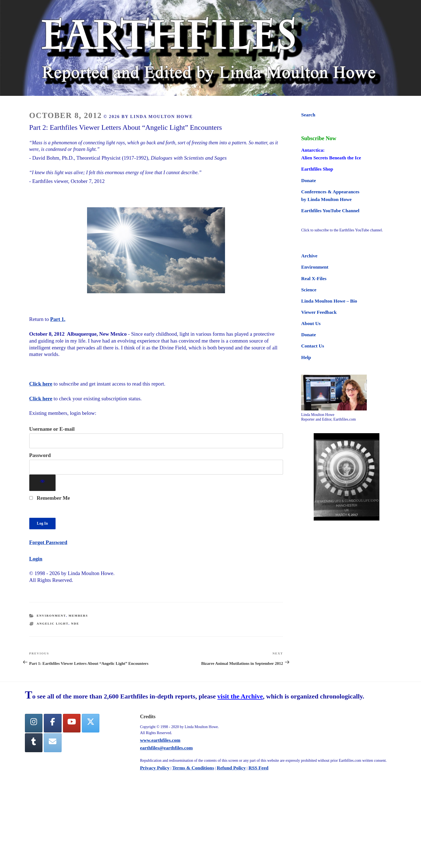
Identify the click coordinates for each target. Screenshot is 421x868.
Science (309, 290)
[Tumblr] (34, 743)
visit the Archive (240, 696)
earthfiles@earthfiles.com (166, 748)
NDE (75, 623)
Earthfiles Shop (317, 169)
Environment (51, 616)
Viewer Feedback (319, 312)
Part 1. (58, 319)
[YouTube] (72, 723)
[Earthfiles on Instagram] (34, 723)
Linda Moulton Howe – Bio (329, 301)
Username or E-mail (52, 429)
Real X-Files (314, 278)
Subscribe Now (319, 138)
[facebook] (53, 723)
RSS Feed (259, 768)
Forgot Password (48, 542)
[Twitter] (91, 723)
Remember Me (50, 498)
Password (40, 455)
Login (36, 559)
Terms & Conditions (193, 768)
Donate (308, 180)
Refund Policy (231, 768)
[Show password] (43, 483)
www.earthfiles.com (160, 740)
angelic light (53, 623)
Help (306, 357)
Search (308, 115)
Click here (41, 384)
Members (78, 616)
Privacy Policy (155, 768)
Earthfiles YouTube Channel (330, 211)
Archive (309, 256)
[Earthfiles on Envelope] (53, 743)
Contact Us (313, 346)
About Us (311, 323)
